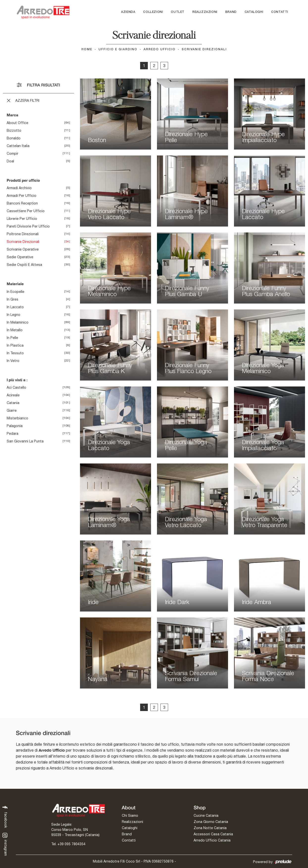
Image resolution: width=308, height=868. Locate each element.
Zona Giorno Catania (211, 822)
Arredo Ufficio (160, 49)
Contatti (280, 12)
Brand (231, 12)
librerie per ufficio (22, 219)
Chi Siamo (130, 816)
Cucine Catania (206, 816)
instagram (5, 844)
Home (87, 49)
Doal (10, 161)
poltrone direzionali (23, 234)
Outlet (178, 12)
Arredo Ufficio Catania (212, 840)
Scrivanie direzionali (204, 49)
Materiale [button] (15, 284)
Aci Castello (16, 387)
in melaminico (18, 322)
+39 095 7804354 (71, 844)
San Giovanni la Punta (25, 441)
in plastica (15, 345)
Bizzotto (14, 130)
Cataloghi (254, 12)
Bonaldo (14, 138)
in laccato (15, 307)
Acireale (13, 395)
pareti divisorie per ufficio (28, 226)
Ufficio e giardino (118, 49)
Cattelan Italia (18, 146)
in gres (13, 299)
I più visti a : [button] (17, 380)
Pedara (13, 434)
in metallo (15, 330)
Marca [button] (13, 115)
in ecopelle (15, 292)
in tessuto (15, 353)
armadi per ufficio (22, 196)
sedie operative (20, 257)
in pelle (12, 338)
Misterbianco (17, 418)
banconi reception (22, 203)
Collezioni (153, 12)
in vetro (13, 361)
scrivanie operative (23, 249)
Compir (13, 153)
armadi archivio (19, 188)
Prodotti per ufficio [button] (23, 180)
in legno (13, 315)
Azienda (128, 12)
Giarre (12, 410)
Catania (13, 403)
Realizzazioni (205, 12)
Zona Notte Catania (210, 828)
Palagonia (15, 426)
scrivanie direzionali (23, 242)
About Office (17, 123)
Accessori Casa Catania (213, 834)
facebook (5, 816)
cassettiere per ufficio (26, 211)
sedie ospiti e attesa (24, 265)
